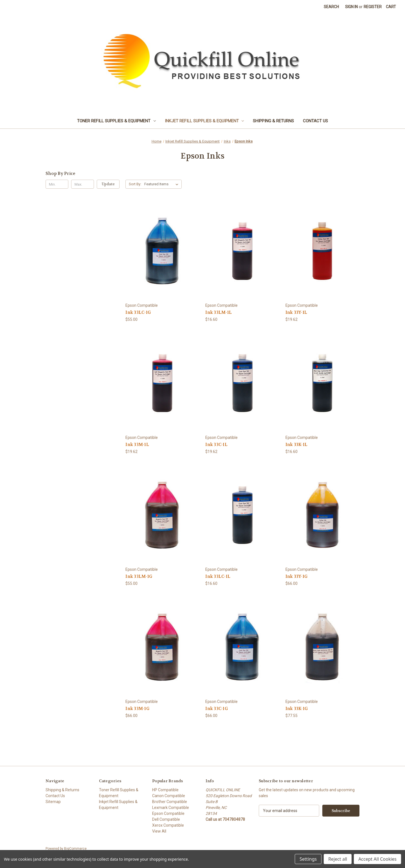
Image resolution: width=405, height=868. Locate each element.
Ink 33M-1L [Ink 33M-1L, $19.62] (137, 445)
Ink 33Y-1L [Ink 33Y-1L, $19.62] (296, 312)
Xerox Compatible (168, 825)
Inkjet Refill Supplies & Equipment (204, 121)
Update (108, 184)
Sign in (351, 7)
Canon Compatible (169, 796)
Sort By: (135, 184)
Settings (308, 859)
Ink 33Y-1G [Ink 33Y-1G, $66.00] (297, 576)
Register (373, 7)
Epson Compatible (168, 813)
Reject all (338, 859)
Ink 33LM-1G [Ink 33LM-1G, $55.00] (139, 576)
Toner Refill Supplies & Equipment (116, 121)
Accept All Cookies (377, 859)
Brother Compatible (170, 802)
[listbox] (162, 184)
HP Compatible (165, 790)
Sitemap (53, 802)
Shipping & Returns (273, 121)
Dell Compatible (166, 819)
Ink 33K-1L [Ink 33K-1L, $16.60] (297, 445)
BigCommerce (75, 849)
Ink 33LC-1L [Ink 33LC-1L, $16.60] (218, 576)
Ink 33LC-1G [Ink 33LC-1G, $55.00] (138, 312)
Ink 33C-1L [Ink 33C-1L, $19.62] (216, 445)
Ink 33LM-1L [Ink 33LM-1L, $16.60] (219, 312)
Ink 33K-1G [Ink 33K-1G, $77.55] (297, 709)
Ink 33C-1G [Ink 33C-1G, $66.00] (217, 709)
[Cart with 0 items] (391, 7)
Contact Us (315, 121)
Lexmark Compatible (171, 808)
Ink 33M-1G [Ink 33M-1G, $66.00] (137, 709)
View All (159, 831)
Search (331, 7)
